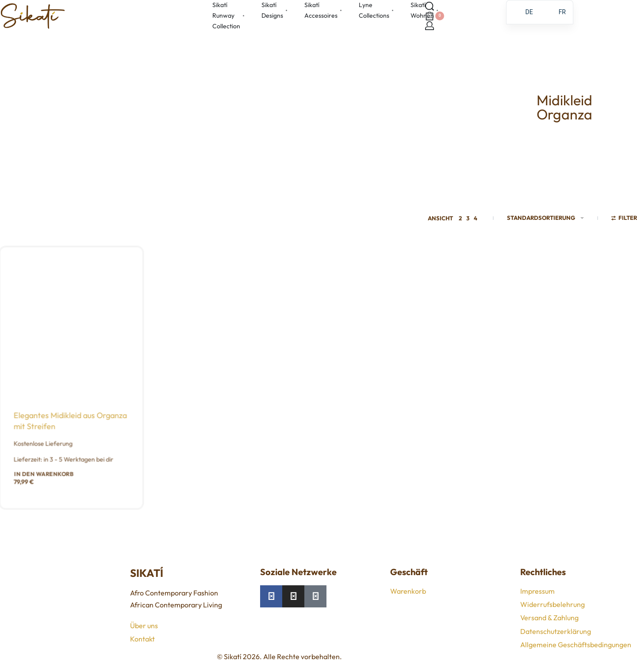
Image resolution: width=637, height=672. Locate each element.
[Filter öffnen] (624, 219)
